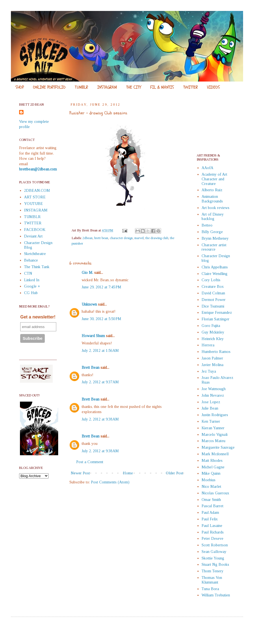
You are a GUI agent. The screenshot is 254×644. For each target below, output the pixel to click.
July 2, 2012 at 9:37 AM (100, 382)
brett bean (101, 238)
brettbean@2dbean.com (38, 169)
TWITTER (190, 87)
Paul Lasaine (212, 526)
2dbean (88, 238)
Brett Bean (91, 368)
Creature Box (213, 287)
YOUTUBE (33, 204)
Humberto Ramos (216, 352)
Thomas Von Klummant (212, 580)
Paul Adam (210, 513)
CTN (28, 273)
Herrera (208, 345)
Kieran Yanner (213, 428)
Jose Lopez (211, 402)
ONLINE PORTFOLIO (49, 87)
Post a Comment (90, 462)
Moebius (209, 480)
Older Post (175, 473)
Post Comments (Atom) (110, 482)
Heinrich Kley (213, 339)
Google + (32, 286)
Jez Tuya (209, 371)
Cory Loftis (211, 280)
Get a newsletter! (38, 317)
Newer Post (80, 473)
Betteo (207, 225)
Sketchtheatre (35, 254)
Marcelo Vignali (215, 435)
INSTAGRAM (107, 87)
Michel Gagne (213, 467)
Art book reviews (215, 208)
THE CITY (134, 87)
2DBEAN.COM (37, 191)
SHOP (20, 87)
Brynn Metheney (215, 238)
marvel (139, 238)
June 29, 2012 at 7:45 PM (101, 287)
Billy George (212, 232)
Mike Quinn (211, 473)
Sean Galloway (214, 552)
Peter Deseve (212, 539)
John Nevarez (213, 395)
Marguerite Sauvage (218, 447)
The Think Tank (37, 267)
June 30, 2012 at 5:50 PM (101, 319)
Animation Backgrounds (212, 199)
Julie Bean (210, 408)
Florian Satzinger (215, 319)
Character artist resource (214, 247)
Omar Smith (211, 500)
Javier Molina (212, 365)
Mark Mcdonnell (215, 454)
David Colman (213, 293)
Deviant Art (33, 236)
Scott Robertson (215, 545)
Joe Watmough (214, 389)
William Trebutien (216, 595)
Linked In (32, 280)
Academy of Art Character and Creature (214, 179)
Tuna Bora (210, 589)
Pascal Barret (212, 506)
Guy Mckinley (213, 332)
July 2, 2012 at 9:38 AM (100, 419)
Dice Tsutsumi (213, 306)
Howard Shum (93, 336)
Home (128, 473)
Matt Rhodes (212, 461)
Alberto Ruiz (212, 190)
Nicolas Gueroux (215, 493)
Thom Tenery (212, 571)
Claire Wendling (215, 274)
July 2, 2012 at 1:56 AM (100, 351)
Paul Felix (210, 519)
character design (121, 238)
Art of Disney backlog (213, 217)
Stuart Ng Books (215, 565)
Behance (31, 260)
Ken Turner (211, 421)
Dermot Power (214, 300)
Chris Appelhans (215, 267)
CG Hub (31, 293)
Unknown (89, 304)
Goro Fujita (211, 326)
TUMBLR (81, 87)
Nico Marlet (211, 487)
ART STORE (35, 197)
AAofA (207, 168)
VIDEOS (213, 87)
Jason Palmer (212, 358)
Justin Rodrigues (215, 415)
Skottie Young (213, 558)
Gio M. (87, 273)
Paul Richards (213, 532)
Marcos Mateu (213, 441)
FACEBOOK (35, 230)
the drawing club (157, 238)
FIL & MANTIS (162, 87)
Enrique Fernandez (217, 313)
